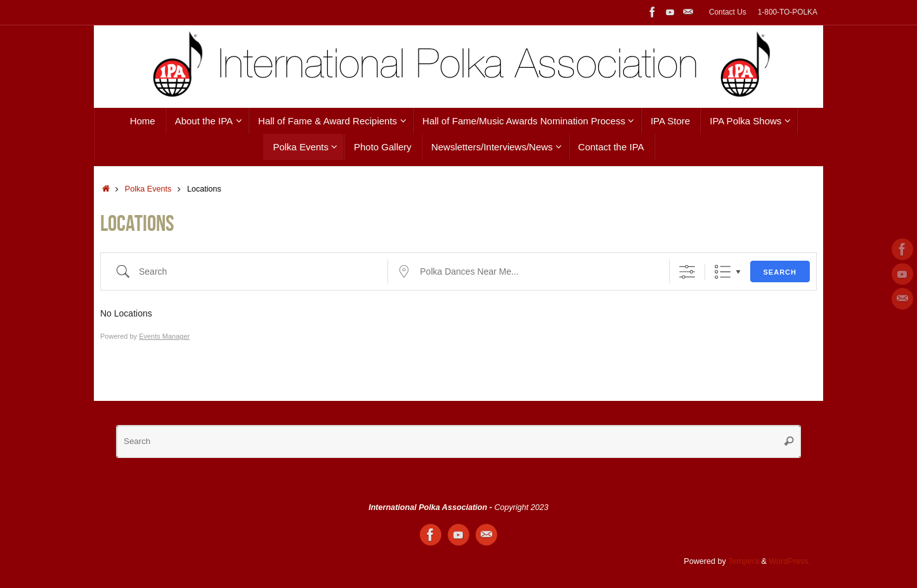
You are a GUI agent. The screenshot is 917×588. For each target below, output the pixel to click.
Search (780, 272)
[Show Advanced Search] (687, 272)
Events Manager (164, 336)
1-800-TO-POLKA (788, 12)
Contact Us (728, 12)
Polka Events (148, 189)
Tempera (744, 561)
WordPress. (790, 561)
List (723, 272)
